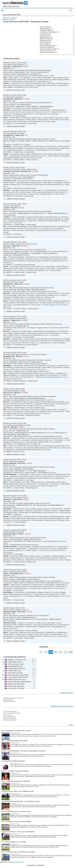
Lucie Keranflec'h (63, 625)
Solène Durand (18, 146)
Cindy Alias (14, 556)
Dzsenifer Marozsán (10, 253)
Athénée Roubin (18, 583)
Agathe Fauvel (30, 152)
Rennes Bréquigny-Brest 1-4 (48, 46)
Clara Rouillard (34, 548)
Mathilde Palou (21, 326)
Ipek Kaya (38, 436)
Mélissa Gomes (48, 636)
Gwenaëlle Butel (65, 301)
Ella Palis (16, 144)
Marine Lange (25, 154)
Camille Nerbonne (31, 188)
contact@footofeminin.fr (16, 862)
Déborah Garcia (15, 118)
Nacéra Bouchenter (18, 230)
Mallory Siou (30, 484)
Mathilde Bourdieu (19, 400)
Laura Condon (15, 377)
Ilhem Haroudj (51, 558)
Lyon (5, 246)
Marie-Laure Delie (14, 684)
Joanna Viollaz (33, 381)
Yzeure (14, 246)
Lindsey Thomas (22, 194)
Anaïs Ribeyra (19, 471)
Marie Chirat (16, 343)
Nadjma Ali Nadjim (46, 194)
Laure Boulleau (19, 415)
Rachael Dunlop (43, 442)
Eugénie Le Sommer (21, 251)
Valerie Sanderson (37, 433)
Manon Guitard (36, 118)
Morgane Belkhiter (27, 373)
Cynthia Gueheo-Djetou (35, 270)
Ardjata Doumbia (49, 226)
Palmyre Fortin (57, 112)
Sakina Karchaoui (30, 364)
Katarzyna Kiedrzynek (33, 415)
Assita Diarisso (48, 513)
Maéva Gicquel (47, 474)
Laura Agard (52, 366)
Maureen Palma (8, 112)
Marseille (6, 284)
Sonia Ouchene (41, 619)
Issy (12, 208)
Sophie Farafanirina (16, 550)
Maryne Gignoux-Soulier (17, 301)
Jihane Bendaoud (35, 587)
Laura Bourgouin (41, 505)
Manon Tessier (34, 476)
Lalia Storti (31, 295)
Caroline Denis (26, 78)
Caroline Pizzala (53, 293)
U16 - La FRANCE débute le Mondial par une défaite (18, 852)
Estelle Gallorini (38, 331)
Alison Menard (21, 478)
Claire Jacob (14, 632)
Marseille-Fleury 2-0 (46, 37)
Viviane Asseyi (41, 295)
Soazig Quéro (35, 183)
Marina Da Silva (24, 625)
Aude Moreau (26, 594)
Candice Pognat (50, 267)
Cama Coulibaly (31, 509)
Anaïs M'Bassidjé (41, 293)
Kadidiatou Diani (45, 411)
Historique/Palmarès (9, 701)
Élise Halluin (51, 623)
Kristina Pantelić (26, 377)
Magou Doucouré (25, 632)
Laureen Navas (20, 112)
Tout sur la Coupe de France (12, 713)
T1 (41, 652)
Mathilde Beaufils (37, 154)
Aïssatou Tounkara (34, 402)
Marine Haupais (53, 301)
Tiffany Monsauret (28, 617)
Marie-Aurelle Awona (58, 516)
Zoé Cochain (19, 638)
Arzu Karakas (19, 554)
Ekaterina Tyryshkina (16, 120)
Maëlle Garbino (40, 596)
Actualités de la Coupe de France (13, 698)
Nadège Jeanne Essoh (31, 540)
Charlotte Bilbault (47, 402)
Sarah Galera (14, 341)
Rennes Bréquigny (10, 463)
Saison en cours (8, 700)
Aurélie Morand (32, 478)
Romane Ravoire (35, 556)
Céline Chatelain (42, 291)
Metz (12, 427)
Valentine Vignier (19, 436)
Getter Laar (12, 446)
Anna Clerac (43, 518)
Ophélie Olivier (49, 625)
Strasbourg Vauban (10, 534)
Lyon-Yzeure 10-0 (45, 35)
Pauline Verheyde (32, 631)
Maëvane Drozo (29, 146)
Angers (18, 135)
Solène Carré (18, 85)
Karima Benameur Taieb (19, 402)
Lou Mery (56, 592)
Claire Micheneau (60, 181)
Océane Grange (45, 110)
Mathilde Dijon (22, 446)
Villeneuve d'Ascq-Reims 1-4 (49, 52)
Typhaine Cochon (38, 156)
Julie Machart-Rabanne (21, 305)
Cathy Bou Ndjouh (49, 541)
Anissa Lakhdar (46, 228)
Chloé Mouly (44, 343)
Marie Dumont (22, 228)
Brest (20, 463)
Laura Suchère (20, 592)
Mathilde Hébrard (19, 509)
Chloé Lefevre (29, 81)
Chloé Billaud (19, 196)
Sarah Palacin (36, 305)
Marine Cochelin (26, 581)
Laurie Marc (18, 337)
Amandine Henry (57, 261)
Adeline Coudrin (36, 181)
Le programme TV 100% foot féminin (13, 761)
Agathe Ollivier (65, 148)
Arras (5, 66)
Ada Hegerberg (13, 666)
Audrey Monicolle (59, 341)
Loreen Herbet (18, 76)
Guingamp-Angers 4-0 (47, 30)
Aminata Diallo (40, 400)
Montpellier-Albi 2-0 (46, 41)
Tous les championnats (10, 711)
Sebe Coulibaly (56, 509)
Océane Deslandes (37, 76)
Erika (43, 410)
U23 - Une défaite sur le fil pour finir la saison (16, 731)
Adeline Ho (22, 623)
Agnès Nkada (8, 158)
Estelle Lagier (21, 579)
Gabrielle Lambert (14, 373)
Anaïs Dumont (43, 516)
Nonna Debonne (33, 228)
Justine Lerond (19, 452)
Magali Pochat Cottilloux (34, 560)
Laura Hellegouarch (35, 226)
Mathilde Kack (51, 632)
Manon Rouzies (49, 373)
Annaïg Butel (39, 404)
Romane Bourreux (9, 270)
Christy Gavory (59, 433)
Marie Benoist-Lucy (64, 226)
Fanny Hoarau (59, 118)
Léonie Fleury (13, 520)
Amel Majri (6, 261)
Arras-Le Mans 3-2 (45, 27)
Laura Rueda (58, 183)
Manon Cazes (38, 373)
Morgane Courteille (44, 592)
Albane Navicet (36, 474)
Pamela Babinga (56, 505)
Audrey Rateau (65, 156)
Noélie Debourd (38, 335)
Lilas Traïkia (21, 303)
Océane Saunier (31, 120)
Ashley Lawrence (52, 410)
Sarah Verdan (30, 558)
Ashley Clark (32, 221)
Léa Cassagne (61, 269)
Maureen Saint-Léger (45, 299)
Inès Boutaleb (17, 114)
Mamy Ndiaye (19, 72)
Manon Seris (53, 85)
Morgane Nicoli (19, 371)
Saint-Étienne (15, 574)
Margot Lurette (32, 562)
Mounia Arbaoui (17, 442)
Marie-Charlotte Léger (34, 368)
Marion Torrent (29, 366)
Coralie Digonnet (31, 592)
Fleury (16, 284)
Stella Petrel (27, 114)
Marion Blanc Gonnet (41, 594)
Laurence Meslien (20, 116)
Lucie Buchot (40, 558)
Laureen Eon (47, 476)
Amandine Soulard (23, 290)
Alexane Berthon (50, 585)
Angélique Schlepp (9, 375)
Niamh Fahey (59, 192)
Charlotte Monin (36, 267)
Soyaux (15, 499)
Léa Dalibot (19, 87)
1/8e (56, 652)
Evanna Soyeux (45, 634)
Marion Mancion (14, 78)
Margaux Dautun (34, 636)
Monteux (6, 320)
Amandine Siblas (41, 85)
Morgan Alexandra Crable (35, 217)
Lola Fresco (31, 623)
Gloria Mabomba (46, 106)
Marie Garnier (19, 158)
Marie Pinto (18, 234)
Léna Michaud (15, 154)
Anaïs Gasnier (29, 85)
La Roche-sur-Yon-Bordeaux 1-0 (50, 32)
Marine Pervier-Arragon (15, 150)
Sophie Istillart (47, 192)
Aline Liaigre (47, 183)
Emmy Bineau (34, 579)
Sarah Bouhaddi (30, 265)
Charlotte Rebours (9, 634)
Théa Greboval (19, 408)
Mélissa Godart (49, 436)
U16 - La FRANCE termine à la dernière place (16, 812)
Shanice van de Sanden (17, 259)
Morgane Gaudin (21, 548)
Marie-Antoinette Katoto (35, 398)
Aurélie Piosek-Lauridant (60, 78)
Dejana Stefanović (20, 381)
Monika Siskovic (32, 550)
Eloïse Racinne (38, 83)
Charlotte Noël (62, 632)
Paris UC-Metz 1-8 (45, 44)
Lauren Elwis (33, 74)
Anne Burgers (46, 556)
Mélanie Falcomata (58, 556)
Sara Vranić (59, 476)
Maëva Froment (18, 328)
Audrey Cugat (24, 341)
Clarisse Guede (20, 272)
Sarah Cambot (34, 194)
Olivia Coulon (27, 585)
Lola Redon (22, 270)
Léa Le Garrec (65, 141)
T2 (46, 652)
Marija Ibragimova (32, 488)
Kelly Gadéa (22, 295)
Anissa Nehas (32, 225)
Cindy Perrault (17, 110)
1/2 (65, 652)
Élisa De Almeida (59, 402)
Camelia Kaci (20, 627)
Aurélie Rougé (30, 518)
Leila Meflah (38, 511)
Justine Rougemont (21, 433)
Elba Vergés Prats (18, 518)
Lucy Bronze (19, 265)
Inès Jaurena (14, 404)
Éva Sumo (55, 484)
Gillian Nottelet (30, 638)
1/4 (61, 652)
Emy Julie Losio (31, 442)
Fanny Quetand (48, 560)
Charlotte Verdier (17, 339)
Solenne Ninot (18, 472)
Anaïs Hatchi (14, 267)
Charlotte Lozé (52, 295)
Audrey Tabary (17, 81)
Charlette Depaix (20, 588)
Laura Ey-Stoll (55, 550)
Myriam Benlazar (41, 377)
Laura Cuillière (62, 547)
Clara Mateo (7, 406)
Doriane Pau (63, 328)
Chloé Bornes (17, 179)
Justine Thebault (53, 156)
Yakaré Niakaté (42, 472)
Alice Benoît (51, 269)
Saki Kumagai (47, 259)
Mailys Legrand (8, 85)
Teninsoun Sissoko (21, 309)
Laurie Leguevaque (42, 339)
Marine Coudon (31, 301)
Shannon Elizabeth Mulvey (56, 213)
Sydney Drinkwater (25, 547)
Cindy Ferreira (19, 345)
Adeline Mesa (32, 333)
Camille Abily (36, 253)
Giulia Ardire (64, 331)
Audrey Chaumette (53, 596)
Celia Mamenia (19, 631)
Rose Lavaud (37, 192)
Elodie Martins (61, 446)
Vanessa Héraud (38, 585)
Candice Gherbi (54, 594)
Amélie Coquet (41, 72)
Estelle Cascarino (50, 404)
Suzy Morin (50, 146)
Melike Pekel (17, 413)
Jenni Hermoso (19, 411)
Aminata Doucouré (43, 509)
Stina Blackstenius (32, 371)
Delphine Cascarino (33, 259)
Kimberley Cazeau (53, 377)
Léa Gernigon (24, 476)
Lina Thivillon (12, 688)
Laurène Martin (16, 156)
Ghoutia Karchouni (9, 194)
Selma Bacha (24, 253)
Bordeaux (24, 171)
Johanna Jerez (16, 331)
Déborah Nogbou (18, 511)
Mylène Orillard (61, 474)
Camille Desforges (15, 482)
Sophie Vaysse (40, 408)
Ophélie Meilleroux (62, 267)
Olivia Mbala (26, 110)
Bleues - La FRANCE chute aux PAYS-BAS (15, 771)
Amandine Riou (42, 333)
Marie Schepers (58, 80)
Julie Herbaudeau (55, 219)
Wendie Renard (41, 251)
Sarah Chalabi (39, 269)
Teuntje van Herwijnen (51, 511)
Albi (17, 356)
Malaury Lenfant (21, 587)
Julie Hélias (26, 482)
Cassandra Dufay (31, 219)
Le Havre (6, 208)
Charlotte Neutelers (59, 110)
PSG (15, 393)
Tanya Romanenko (22, 619)
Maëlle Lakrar (30, 293)
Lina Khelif (17, 108)
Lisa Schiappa (30, 328)
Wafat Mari (29, 511)
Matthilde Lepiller (53, 221)
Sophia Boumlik (42, 230)
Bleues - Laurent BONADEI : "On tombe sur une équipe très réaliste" (24, 751)
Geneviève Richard (18, 293)
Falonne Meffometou (9, 148)
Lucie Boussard (31, 438)
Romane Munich (16, 516)
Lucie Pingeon (55, 581)
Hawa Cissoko (65, 293)
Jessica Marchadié (22, 183)
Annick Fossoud (20, 562)
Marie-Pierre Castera (29, 343)
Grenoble (6, 99)
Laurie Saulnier (53, 375)
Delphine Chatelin (25, 192)
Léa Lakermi (27, 440)
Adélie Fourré (19, 152)
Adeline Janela (66, 448)
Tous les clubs (7, 715)
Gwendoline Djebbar (55, 518)
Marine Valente (19, 160)
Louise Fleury (53, 141)
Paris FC (6, 393)
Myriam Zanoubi (14, 594)
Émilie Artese (24, 267)
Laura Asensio (45, 341)
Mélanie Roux (15, 185)
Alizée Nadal (29, 196)
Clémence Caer (35, 486)
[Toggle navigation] (71, 10)
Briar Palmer (19, 188)
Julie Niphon (33, 123)
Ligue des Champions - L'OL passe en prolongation (18, 832)
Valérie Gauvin (23, 362)
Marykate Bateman (24, 213)
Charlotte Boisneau (52, 185)
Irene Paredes (19, 398)
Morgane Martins (51, 583)
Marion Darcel (19, 480)
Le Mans (15, 66)
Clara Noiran (20, 106)
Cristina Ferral (19, 299)
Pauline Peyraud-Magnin (17, 257)
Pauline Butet (29, 185)
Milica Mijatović (41, 375)
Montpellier (7, 356)
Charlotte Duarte (51, 331)
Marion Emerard (8, 627)
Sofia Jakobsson (8, 368)
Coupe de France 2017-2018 (12, 15)
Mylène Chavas (20, 600)
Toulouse (14, 320)
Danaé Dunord (60, 303)
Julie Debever (40, 146)
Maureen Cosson (8, 183)
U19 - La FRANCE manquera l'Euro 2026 (14, 741)
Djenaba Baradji (65, 511)
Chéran (21, 534)
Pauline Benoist (34, 309)
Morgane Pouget (30, 472)
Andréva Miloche (24, 474)
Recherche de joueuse (10, 720)
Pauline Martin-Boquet (10, 80)
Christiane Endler (14, 410)
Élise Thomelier (44, 478)
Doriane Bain (26, 156)
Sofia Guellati (55, 120)
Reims (19, 612)
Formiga (61, 410)
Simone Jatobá (8, 448)
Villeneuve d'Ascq (10, 612)
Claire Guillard (27, 177)
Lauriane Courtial (36, 588)
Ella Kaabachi (31, 230)
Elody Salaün (61, 482)
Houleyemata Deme (51, 217)
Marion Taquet (44, 80)
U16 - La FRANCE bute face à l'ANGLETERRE (16, 822)
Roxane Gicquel (57, 438)
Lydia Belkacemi (43, 484)
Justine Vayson (27, 331)
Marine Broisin (24, 556)
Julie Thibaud (62, 190)
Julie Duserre (37, 625)
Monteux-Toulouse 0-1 (47, 39)
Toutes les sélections (9, 717)
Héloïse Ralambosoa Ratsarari (18, 226)
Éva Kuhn (53, 548)
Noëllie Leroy (37, 444)
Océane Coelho (32, 272)
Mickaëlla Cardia (37, 290)
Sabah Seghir (24, 513)
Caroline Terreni (54, 333)
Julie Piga (35, 110)
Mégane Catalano (43, 328)
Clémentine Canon (30, 516)
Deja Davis (39, 213)
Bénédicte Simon (58, 634)
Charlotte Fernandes (46, 303)
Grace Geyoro (7, 411)
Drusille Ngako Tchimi (18, 438)
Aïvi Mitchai (59, 373)
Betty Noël (18, 515)
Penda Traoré (49, 440)
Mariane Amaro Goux (38, 482)
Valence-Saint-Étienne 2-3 (48, 51)
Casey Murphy (18, 366)
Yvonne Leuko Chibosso (27, 375)
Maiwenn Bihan (20, 488)
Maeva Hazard (43, 219)
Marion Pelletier (8, 87)
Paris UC (6, 427)
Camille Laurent (41, 623)
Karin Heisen (9, 486)
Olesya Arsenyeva (32, 160)
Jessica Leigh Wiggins (19, 217)
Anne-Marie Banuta (21, 123)
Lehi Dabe (53, 230)
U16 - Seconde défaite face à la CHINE (14, 842)
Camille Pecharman (32, 345)
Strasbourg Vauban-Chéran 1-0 (49, 49)
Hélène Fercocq (21, 634)
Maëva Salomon (38, 471)
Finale (71, 652)
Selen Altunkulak (9, 435)
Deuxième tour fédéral (10, 18)
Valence (6, 574)
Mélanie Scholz (22, 431)
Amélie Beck (49, 547)
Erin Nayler (16, 190)
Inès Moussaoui (38, 632)
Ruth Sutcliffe (27, 469)
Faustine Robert (53, 148)
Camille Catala (62, 404)
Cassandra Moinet (20, 522)
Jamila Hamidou (31, 299)
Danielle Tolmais (22, 505)
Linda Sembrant (40, 366)
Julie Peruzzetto (43, 120)
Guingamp (7, 135)
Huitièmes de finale (9, 20)
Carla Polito (22, 80)
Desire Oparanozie (39, 141)
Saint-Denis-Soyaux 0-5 (47, 47)
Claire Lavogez (49, 305)
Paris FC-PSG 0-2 (45, 42)
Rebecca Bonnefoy (18, 560)
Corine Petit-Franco (59, 251)
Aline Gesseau (44, 550)
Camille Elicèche (51, 190)
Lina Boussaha (57, 411)
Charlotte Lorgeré (24, 141)
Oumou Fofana (26, 83)
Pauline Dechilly (52, 448)
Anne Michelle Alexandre (22, 444)
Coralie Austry (26, 118)
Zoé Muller (57, 368)
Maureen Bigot (34, 446)
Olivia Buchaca (26, 335)
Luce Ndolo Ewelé (23, 105)
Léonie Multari (42, 301)
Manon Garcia (32, 627)
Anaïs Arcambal (29, 339)
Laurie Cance (36, 108)
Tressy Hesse (45, 548)
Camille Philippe (20, 225)
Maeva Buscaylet (55, 339)
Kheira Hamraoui (49, 253)
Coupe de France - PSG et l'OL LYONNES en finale (18, 791)
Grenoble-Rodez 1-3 (46, 29)
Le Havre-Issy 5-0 (45, 34)
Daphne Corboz (34, 303)
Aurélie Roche (43, 627)
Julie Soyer (30, 408)
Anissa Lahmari (26, 404)
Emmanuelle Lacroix (9, 192)
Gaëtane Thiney (33, 406)
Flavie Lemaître (32, 106)
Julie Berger (30, 269)
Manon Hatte (21, 74)
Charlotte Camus (19, 541)
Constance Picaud (24, 181)
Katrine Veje (20, 368)
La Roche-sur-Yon (10, 171)
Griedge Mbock (44, 257)
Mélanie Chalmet (8, 269)
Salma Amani (7, 305)
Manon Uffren (36, 362)
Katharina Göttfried (10, 228)
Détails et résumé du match (16, 90)
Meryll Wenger (22, 435)
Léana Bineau (19, 590)
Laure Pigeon (30, 480)
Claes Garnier (47, 587)
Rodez (17, 99)
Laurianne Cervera (41, 112)
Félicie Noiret (14, 476)
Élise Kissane (19, 269)
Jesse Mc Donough (18, 219)
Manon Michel (58, 154)
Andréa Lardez (37, 190)
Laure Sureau (48, 154)
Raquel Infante (49, 118)
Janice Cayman (27, 370)
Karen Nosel (58, 440)
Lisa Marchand (43, 438)
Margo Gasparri (40, 581)
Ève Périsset (25, 410)
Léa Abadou (29, 148)
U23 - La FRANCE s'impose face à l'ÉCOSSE (16, 781)
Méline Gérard (45, 371)
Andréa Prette (47, 78)
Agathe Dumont (54, 619)
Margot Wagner (61, 585)
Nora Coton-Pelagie (19, 291)
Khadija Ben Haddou (11, 513)
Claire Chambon (30, 337)
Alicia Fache (47, 588)
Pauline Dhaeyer (48, 181)
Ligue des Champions (10, 718)
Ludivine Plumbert (36, 513)
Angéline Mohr (16, 596)
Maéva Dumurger (16, 558)
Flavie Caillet (16, 83)
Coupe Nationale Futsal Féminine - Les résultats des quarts (21, 801)
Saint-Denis (7, 499)
